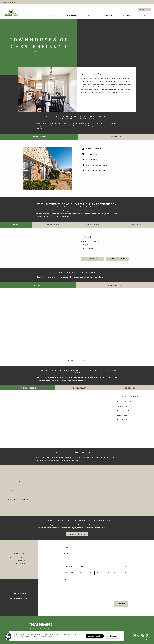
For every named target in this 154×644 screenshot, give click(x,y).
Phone (66, 560)
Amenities (51, 16)
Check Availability (118, 259)
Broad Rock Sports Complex (127, 402)
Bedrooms (68, 566)
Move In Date (69, 573)
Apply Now (144, 9)
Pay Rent (19, 482)
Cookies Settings (113, 636)
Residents (127, 16)
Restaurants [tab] (81, 388)
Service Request (19, 499)
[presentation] (88, 604)
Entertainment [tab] (27, 388)
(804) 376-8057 (10, 2)
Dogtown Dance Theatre (125, 411)
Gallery (90, 16)
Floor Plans (71, 16)
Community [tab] (39, 137)
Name (66, 547)
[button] (8, 636)
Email (66, 553)
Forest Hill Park (122, 415)
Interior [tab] (116, 137)
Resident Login (19, 490)
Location (108, 16)
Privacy (146, 639)
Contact (146, 16)
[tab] (16, 225)
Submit (121, 604)
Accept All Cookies (95, 636)
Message (67, 579)
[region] (66, 636)
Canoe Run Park (122, 406)
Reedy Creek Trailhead (125, 420)
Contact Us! (77, 534)
